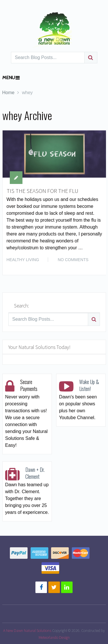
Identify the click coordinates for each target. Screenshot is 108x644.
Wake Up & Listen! (89, 385)
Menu (9, 78)
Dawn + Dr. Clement (35, 473)
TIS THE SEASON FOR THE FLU (42, 191)
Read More (90, 264)
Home (8, 93)
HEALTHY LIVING (23, 260)
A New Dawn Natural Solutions (27, 630)
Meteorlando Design (54, 637)
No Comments (73, 260)
